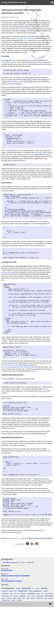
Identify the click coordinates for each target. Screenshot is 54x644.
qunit (11, 163)
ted (33, 633)
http (19, 643)
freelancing (23, 635)
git (11, 641)
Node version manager (16, 83)
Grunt (35, 62)
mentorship (40, 640)
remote (15, 643)
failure (38, 638)
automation (49, 583)
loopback (51, 643)
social (33, 640)
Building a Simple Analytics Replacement (15, 620)
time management (35, 635)
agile (11, 638)
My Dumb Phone (7, 615)
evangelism (22, 640)
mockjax (9, 643)
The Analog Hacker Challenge (11, 625)
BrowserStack (22, 29)
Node (31, 60)
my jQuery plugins (34, 36)
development (31, 583)
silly (46, 643)
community (49, 640)
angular (33, 643)
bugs (28, 643)
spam (24, 643)
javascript (38, 583)
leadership (40, 643)
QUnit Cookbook (7, 291)
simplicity (5, 636)
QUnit (26, 40)
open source (13, 636)
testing (44, 583)
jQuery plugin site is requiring (24, 38)
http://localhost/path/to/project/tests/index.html (18, 400)
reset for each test (10, 398)
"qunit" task (39, 236)
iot (15, 638)
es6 (42, 638)
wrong (37, 633)
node (18, 633)
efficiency (23, 638)
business (31, 638)
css (18, 638)
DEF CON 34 (7, 607)
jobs (29, 640)
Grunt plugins (39, 161)
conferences (6, 640)
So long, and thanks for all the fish (14, 3)
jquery (4, 643)
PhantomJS (33, 404)
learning (44, 633)
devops (16, 641)
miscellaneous (49, 638)
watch (32, 163)
